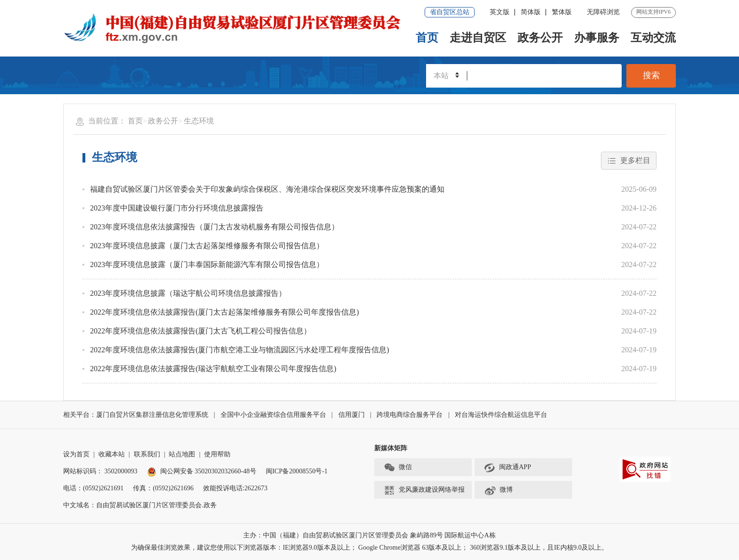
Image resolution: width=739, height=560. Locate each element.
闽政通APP (508, 468)
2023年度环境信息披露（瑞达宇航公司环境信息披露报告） (188, 294)
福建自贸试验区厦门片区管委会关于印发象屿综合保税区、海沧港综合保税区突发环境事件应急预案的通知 (267, 190)
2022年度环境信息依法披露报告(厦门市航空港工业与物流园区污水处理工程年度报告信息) (240, 350)
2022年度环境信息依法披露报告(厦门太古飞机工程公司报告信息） (201, 331)
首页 (427, 38)
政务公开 (540, 38)
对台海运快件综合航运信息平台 (501, 415)
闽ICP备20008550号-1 (297, 472)
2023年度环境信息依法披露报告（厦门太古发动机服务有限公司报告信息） (214, 227)
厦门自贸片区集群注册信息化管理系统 (152, 415)
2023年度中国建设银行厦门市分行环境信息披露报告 (177, 208)
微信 (398, 468)
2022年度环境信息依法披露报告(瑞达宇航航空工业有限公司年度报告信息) (213, 369)
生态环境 (199, 121)
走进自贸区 (478, 38)
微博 (498, 490)
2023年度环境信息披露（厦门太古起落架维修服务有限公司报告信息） (207, 246)
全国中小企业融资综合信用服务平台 (273, 415)
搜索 (651, 76)
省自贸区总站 (450, 12)
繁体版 (562, 12)
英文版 (500, 12)
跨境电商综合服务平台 (410, 415)
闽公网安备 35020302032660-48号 (202, 472)
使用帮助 (217, 455)
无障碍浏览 (603, 12)
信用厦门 (352, 415)
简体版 (531, 12)
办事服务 (597, 38)
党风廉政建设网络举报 (424, 490)
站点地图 (182, 455)
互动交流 (653, 38)
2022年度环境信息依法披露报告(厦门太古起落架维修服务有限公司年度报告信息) (225, 312)
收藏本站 (112, 455)
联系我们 (147, 455)
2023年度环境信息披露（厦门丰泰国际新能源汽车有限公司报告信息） (207, 265)
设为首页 (76, 455)
